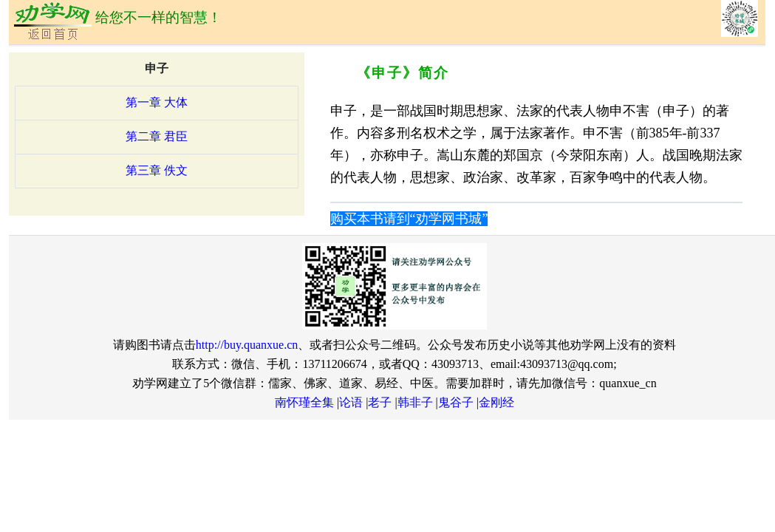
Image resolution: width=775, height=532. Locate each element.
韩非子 (415, 402)
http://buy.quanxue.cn (247, 345)
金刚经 (496, 402)
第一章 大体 (157, 102)
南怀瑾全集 (304, 402)
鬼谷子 (456, 402)
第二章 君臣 (157, 136)
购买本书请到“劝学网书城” (409, 219)
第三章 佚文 (157, 170)
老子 (380, 402)
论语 (351, 402)
